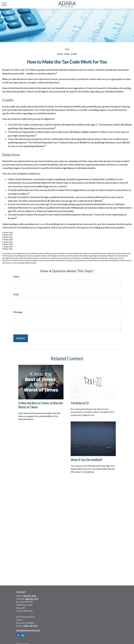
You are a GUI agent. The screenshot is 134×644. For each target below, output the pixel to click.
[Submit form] (21, 338)
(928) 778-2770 (30, 626)
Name (16, 277)
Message (18, 312)
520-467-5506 (30, 596)
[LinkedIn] (23, 635)
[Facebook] (18, 635)
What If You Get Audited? (86, 460)
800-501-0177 (32, 599)
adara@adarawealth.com (28, 630)
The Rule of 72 (80, 403)
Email (16, 294)
